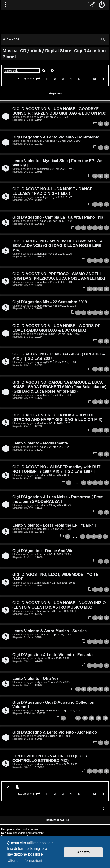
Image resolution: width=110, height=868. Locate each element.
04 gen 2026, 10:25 (61, 254)
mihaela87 (43, 583)
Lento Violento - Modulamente (40, 443)
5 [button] (79, 79)
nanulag (42, 197)
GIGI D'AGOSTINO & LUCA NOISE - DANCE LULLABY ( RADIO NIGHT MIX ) (52, 191)
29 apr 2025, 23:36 (58, 658)
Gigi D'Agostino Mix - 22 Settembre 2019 (50, 302)
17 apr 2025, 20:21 (71, 710)
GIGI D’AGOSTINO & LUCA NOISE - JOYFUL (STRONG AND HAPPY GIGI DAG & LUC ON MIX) (57, 417)
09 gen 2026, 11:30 (60, 221)
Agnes (41, 658)
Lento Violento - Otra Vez (35, 678)
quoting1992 (45, 306)
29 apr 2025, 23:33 (58, 682)
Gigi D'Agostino (46, 141)
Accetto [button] (83, 852)
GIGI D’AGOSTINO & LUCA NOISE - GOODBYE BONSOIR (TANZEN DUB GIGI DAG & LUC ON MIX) (59, 111)
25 (85, 718)
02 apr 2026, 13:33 (57, 117)
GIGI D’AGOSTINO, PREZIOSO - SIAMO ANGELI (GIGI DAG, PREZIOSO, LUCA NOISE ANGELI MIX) (59, 276)
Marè (40, 117)
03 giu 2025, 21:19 (60, 554)
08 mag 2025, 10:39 (65, 611)
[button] (38, 79)
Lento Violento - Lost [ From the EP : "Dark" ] (54, 525)
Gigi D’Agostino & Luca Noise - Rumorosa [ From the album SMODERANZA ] (58, 499)
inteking (42, 554)
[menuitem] (102, 5)
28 (106, 718)
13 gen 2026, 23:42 (61, 197)
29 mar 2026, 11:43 (69, 141)
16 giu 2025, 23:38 (60, 529)
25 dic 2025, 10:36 (65, 306)
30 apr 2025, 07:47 (60, 635)
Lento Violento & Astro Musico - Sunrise (49, 631)
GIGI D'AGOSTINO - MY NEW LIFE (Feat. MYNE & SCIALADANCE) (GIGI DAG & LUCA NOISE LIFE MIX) (58, 245)
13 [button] (94, 79)
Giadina (42, 221)
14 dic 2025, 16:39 (60, 395)
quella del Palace (47, 710)
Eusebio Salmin (46, 334)
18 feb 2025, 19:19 (61, 736)
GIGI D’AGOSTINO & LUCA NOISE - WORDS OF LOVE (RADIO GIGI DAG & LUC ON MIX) (56, 328)
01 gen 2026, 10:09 (61, 282)
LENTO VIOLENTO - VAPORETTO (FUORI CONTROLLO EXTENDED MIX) (50, 758)
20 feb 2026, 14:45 (63, 169)
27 (99, 718)
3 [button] (63, 79)
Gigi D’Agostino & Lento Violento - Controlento (56, 137)
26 (92, 718)
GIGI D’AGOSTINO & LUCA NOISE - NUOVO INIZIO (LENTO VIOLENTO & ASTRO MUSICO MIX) (59, 605)
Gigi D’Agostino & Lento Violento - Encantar (53, 655)
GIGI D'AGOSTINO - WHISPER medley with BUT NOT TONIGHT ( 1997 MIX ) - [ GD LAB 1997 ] (56, 469)
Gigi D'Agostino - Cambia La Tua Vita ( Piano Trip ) (59, 217)
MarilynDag (44, 611)
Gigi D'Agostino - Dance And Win (43, 551)
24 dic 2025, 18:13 (69, 334)
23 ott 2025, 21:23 (60, 447)
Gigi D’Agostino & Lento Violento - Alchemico (55, 732)
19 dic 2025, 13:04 (65, 362)
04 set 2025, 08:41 (60, 475)
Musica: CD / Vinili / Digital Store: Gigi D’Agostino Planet (54, 54)
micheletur (43, 169)
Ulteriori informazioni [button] (25, 861)
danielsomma (45, 764)
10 (106, 536)
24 (79, 718)
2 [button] (55, 79)
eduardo (42, 736)
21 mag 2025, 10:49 (64, 583)
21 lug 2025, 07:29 (60, 505)
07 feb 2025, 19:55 (66, 764)
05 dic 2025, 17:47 (60, 423)
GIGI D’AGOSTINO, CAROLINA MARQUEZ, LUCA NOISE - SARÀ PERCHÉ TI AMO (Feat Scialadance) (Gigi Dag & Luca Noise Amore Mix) (59, 387)
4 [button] (71, 79)
